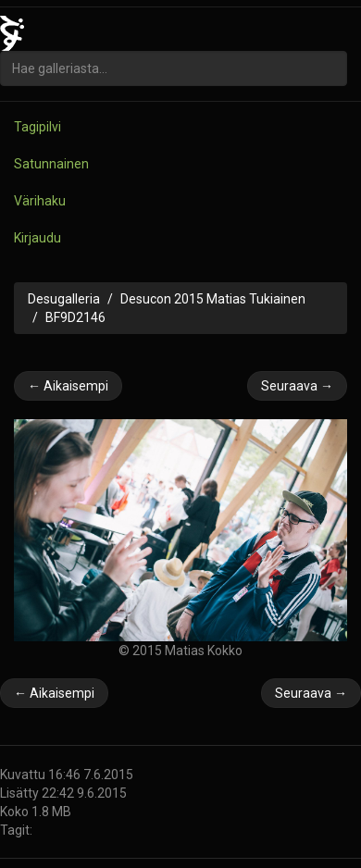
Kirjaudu (37, 238)
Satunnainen (51, 164)
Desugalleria (64, 299)
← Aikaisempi (68, 386)
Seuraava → (297, 386)
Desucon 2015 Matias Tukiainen (213, 299)
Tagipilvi (37, 127)
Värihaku (40, 201)
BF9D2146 (75, 317)
